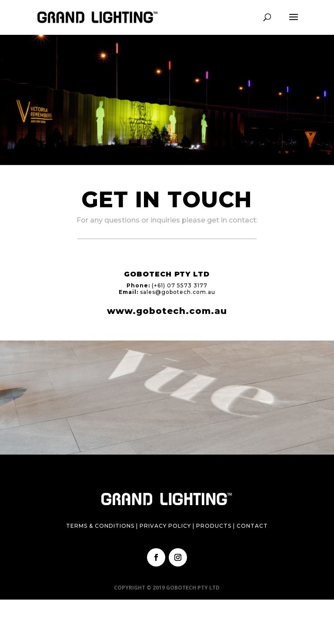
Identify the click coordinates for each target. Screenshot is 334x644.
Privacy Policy (165, 526)
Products (214, 526)
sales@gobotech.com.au (178, 292)
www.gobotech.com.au (167, 311)
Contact (252, 526)
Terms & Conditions (100, 526)
